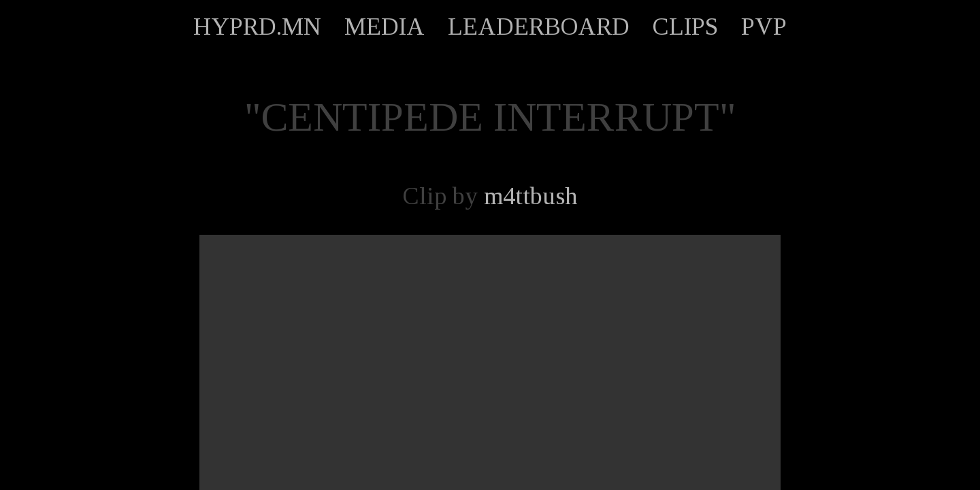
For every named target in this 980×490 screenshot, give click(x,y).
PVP (764, 27)
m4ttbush (531, 196)
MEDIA (385, 27)
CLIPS (685, 27)
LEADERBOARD (539, 27)
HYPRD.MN (257, 27)
